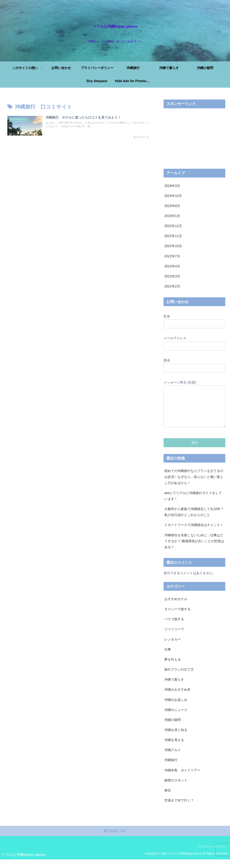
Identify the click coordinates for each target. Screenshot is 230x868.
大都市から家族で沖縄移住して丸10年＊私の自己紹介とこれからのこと (194, 520)
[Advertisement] (79, 164)
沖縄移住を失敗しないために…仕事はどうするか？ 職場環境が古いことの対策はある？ (194, 549)
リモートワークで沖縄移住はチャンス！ (194, 533)
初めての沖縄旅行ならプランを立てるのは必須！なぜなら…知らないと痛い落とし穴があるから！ (194, 485)
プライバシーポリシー (211, 855)
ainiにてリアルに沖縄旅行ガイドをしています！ (193, 504)
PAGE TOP (115, 840)
